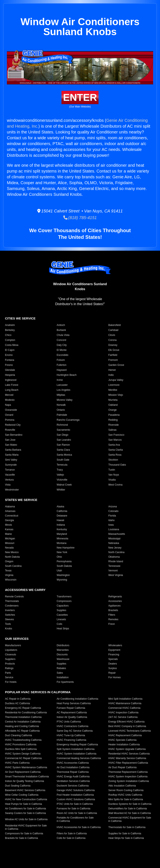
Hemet (112, 370)
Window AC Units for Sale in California (26, 819)
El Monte (62, 350)
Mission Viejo (116, 395)
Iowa (111, 525)
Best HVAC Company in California (127, 726)
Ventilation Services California (73, 781)
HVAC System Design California (23, 754)
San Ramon (63, 445)
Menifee (113, 390)
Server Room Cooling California (126, 790)
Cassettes (62, 615)
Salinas (112, 430)
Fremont (113, 360)
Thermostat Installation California (23, 717)
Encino (9, 355)
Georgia (9, 520)
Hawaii (60, 520)
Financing (114, 655)
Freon (112, 624)
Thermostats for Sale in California (127, 827)
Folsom (61, 360)
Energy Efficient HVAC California (126, 722)
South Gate (63, 460)
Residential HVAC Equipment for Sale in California (26, 827)
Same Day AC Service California (75, 731)
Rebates (61, 668)
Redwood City (13, 425)
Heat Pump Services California (74, 703)
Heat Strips (63, 629)
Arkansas (10, 511)
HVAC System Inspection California (128, 777)
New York (62, 552)
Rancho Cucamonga (68, 420)
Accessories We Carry (25, 590)
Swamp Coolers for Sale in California (25, 813)
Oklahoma (114, 557)
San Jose (10, 440)
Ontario (61, 410)
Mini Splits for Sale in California (126, 799)
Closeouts (11, 655)
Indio (111, 375)
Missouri (10, 543)
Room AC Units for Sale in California (77, 813)
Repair (112, 673)
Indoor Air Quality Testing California (24, 781)
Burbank (61, 330)
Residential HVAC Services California (129, 754)
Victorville (62, 480)
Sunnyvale (11, 465)
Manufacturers (13, 645)
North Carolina (116, 552)
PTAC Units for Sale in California (75, 804)
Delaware (62, 516)
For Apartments (65, 682)
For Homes (114, 677)
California (62, 511)
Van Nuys (114, 475)
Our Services (17, 639)
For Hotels (11, 682)
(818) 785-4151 (80, 218)
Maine (8, 534)
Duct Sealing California (18, 786)
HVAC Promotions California (21, 745)
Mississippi (114, 539)
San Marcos (115, 440)
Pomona (10, 420)
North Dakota (12, 557)
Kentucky (62, 529)
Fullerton (62, 365)
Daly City (62, 345)
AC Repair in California (18, 699)
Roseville (10, 430)
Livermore (114, 385)
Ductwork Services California (73, 786)
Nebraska (114, 543)
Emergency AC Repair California (23, 708)
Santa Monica (64, 455)
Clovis (112, 335)
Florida (112, 516)
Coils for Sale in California (71, 838)
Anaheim (10, 325)
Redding (113, 420)
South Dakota (64, 566)
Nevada (9, 548)
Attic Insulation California (122, 786)
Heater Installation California (124, 745)
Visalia (112, 480)
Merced (9, 395)
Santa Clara (63, 450)
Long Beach (12, 390)
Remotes (113, 619)
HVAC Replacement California (125, 735)
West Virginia (116, 575)
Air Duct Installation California (73, 767)
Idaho (111, 520)
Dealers (113, 664)
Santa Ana (114, 445)
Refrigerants (115, 597)
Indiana (61, 525)
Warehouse (63, 659)
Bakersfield (114, 325)
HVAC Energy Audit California (73, 777)
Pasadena (114, 415)
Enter (80, 97)
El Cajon (10, 350)
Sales (60, 673)
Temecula (62, 465)
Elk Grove (114, 350)
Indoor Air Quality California (72, 717)
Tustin (112, 470)
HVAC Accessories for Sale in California (79, 827)
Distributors (63, 645)
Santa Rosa (115, 455)
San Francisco (116, 435)
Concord (61, 340)
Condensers (12, 606)
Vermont (113, 571)
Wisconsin (11, 580)
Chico (8, 335)
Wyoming (62, 580)
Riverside (114, 425)
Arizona (113, 507)
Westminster (12, 490)
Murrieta (113, 400)
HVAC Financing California (71, 740)
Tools (8, 624)
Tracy (60, 470)
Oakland (113, 405)
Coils (59, 624)
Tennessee (114, 566)
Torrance (10, 470)
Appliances (114, 606)
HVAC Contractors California (72, 726)
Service (9, 677)
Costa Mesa (12, 345)
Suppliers (10, 659)
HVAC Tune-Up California (71, 735)
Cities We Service (20, 318)
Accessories (115, 601)
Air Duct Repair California (122, 767)
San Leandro (64, 440)
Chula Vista (63, 335)
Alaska (60, 507)
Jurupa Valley (116, 380)
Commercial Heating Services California (79, 758)
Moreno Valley (65, 400)
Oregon (9, 561)
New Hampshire (66, 548)
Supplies (61, 610)
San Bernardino (14, 435)
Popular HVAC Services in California (38, 692)
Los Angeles (63, 390)
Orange (112, 410)
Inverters (10, 610)
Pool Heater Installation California (75, 795)
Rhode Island (116, 561)
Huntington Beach (67, 375)
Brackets (113, 610)
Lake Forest (12, 385)
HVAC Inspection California (123, 713)
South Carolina (13, 566)
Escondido (62, 355)
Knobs (9, 629)
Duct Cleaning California (18, 735)
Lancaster (62, 385)
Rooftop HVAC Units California (125, 795)
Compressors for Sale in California (24, 833)
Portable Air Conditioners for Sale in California (75, 819)
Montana (62, 543)
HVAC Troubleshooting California (23, 740)
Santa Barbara (13, 450)
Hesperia (10, 375)
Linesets (61, 619)
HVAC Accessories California (73, 763)
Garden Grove (116, 365)
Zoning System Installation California (129, 781)
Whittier (61, 490)
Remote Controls (14, 597)
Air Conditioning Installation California (77, 699)
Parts (8, 673)
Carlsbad (113, 330)
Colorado (113, 511)
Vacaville (10, 475)
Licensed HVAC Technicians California (130, 731)
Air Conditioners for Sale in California (26, 809)
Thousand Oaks (117, 465)
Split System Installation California (76, 749)
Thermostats (12, 601)
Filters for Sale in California (72, 833)
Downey (113, 345)
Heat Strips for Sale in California (126, 838)
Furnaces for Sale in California (73, 809)
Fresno (9, 365)
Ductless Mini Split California (21, 749)
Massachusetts (117, 534)
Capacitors (63, 606)
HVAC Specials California (122, 740)
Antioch (61, 325)
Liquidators (11, 650)
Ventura (9, 480)
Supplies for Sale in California (125, 833)
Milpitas (61, 395)
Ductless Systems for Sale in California (130, 804)
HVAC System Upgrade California (127, 749)
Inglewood (11, 380)
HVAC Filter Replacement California (128, 763)
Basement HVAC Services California (25, 790)
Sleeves (9, 619)
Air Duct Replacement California (23, 772)
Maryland (62, 534)
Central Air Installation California (23, 722)
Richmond (62, 425)
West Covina (115, 485)
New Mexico (12, 552)
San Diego (62, 435)
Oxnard (9, 415)
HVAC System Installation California (77, 754)
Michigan (10, 539)
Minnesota (62, 539)
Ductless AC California (17, 703)
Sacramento (63, 430)
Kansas (9, 529)
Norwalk (61, 405)
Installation (63, 677)
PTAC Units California (69, 722)
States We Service (21, 500)
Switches (10, 615)
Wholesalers (115, 645)
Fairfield (113, 355)
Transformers (64, 597)
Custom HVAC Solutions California (76, 799)
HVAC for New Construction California (26, 799)
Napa (8, 405)
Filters (112, 615)
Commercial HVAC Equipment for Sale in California (130, 819)
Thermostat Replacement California (128, 772)
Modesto (10, 400)
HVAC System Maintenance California (26, 767)
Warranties (63, 650)
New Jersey (115, 548)
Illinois (8, 525)
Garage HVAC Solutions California (76, 790)
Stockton (113, 460)
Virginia (9, 575)
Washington (63, 575)
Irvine (60, 380)
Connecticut (12, 516)
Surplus (113, 668)
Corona (112, 340)
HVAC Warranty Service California (127, 758)
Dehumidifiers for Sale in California (128, 809)
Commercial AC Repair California (23, 758)
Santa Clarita (116, 450)
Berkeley (10, 330)
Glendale (10, 370)
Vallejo (60, 475)
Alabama (10, 507)
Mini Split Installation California (125, 699)
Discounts (62, 655)
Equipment (114, 650)
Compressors (64, 601)
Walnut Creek (64, 485)
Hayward (62, 370)
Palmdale (62, 415)
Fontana (10, 360)
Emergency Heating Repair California (77, 745)
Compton (10, 340)
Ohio (59, 557)
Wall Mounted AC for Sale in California (130, 813)
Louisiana (114, 529)
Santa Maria (12, 455)
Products (10, 664)
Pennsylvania (64, 561)
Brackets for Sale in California (21, 838)
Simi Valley (11, 460)
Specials (113, 659)
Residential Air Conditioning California (26, 713)
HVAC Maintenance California (125, 703)
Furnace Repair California (71, 708)
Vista (8, 485)
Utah (59, 571)
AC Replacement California (72, 713)
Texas (8, 571)
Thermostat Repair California (73, 772)
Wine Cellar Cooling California (22, 795)
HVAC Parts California (17, 763)
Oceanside (11, 410)
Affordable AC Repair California (22, 731)
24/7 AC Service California (123, 717)
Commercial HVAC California (124, 708)
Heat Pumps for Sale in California (23, 804)
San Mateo (11, 445)
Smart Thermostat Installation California (27, 777)
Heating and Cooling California (22, 726)
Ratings (9, 668)
